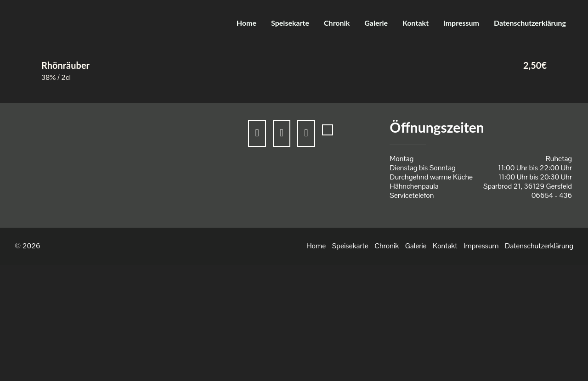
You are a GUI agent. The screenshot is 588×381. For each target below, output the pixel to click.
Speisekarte (290, 23)
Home (246, 23)
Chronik (337, 23)
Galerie (376, 23)
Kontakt (416, 23)
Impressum (461, 23)
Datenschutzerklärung (530, 23)
